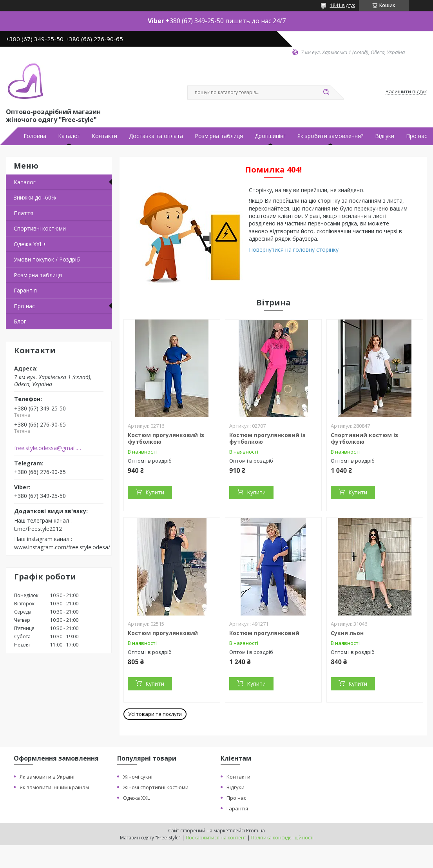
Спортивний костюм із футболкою (364, 439)
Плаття (24, 213)
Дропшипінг (270, 136)
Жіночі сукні (138, 777)
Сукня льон (347, 633)
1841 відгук (342, 5)
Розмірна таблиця (219, 136)
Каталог (69, 136)
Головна (35, 136)
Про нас (417, 136)
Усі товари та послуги (155, 714)
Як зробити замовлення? (330, 136)
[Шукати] (326, 93)
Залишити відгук (406, 92)
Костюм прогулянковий (163, 633)
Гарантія (25, 290)
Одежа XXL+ (138, 798)
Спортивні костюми (40, 228)
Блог (20, 321)
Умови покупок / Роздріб (47, 259)
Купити (155, 492)
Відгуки (385, 136)
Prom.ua (255, 831)
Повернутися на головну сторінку (294, 250)
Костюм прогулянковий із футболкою (166, 439)
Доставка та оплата (156, 136)
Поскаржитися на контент (216, 838)
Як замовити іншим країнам (54, 787)
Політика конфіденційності (282, 838)
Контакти (104, 136)
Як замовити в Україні (47, 777)
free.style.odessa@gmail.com (48, 448)
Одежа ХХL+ (30, 244)
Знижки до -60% (35, 197)
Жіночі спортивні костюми (156, 787)
